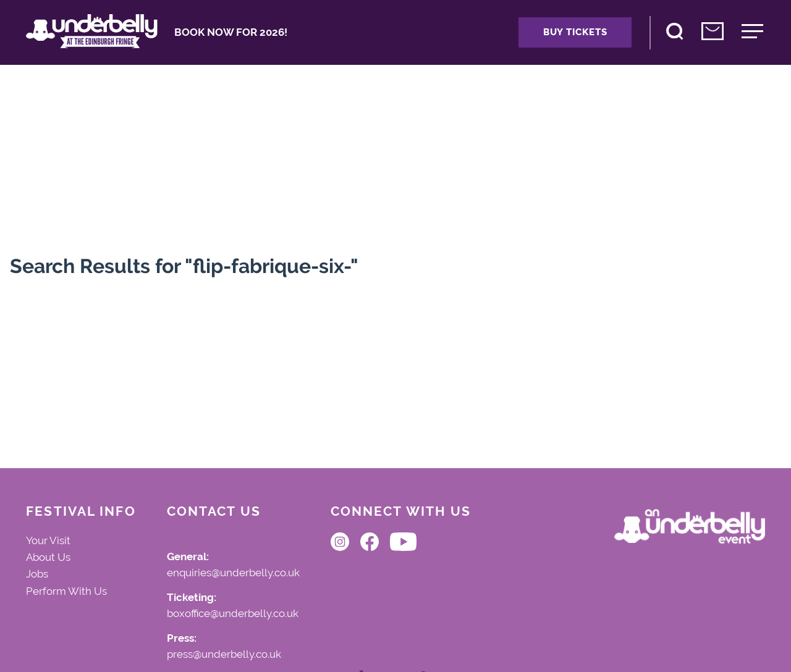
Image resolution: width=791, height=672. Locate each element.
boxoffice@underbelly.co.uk (233, 614)
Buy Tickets (575, 32)
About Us (48, 557)
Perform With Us (66, 591)
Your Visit (48, 540)
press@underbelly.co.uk (224, 655)
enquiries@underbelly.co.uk (233, 573)
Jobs (37, 574)
